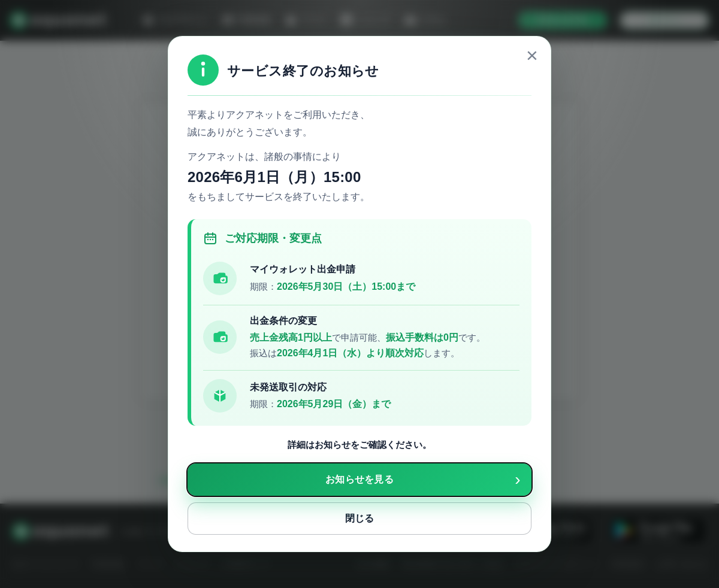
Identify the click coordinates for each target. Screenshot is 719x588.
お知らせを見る (359, 479)
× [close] (532, 55)
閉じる (360, 518)
